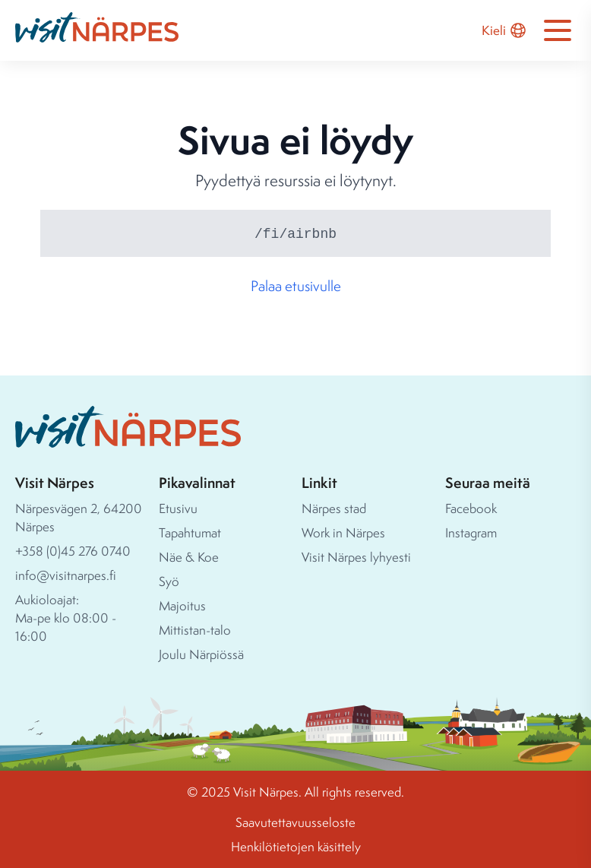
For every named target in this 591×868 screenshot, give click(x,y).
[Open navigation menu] (558, 30)
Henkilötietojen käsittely (296, 846)
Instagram (471, 532)
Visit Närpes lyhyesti (356, 557)
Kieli (504, 30)
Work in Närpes (343, 532)
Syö (169, 581)
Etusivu (178, 508)
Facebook (471, 508)
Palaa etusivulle (296, 286)
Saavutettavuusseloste (295, 822)
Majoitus (182, 605)
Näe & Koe (189, 557)
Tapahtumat (190, 532)
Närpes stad (334, 508)
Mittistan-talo (195, 630)
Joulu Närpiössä (201, 654)
